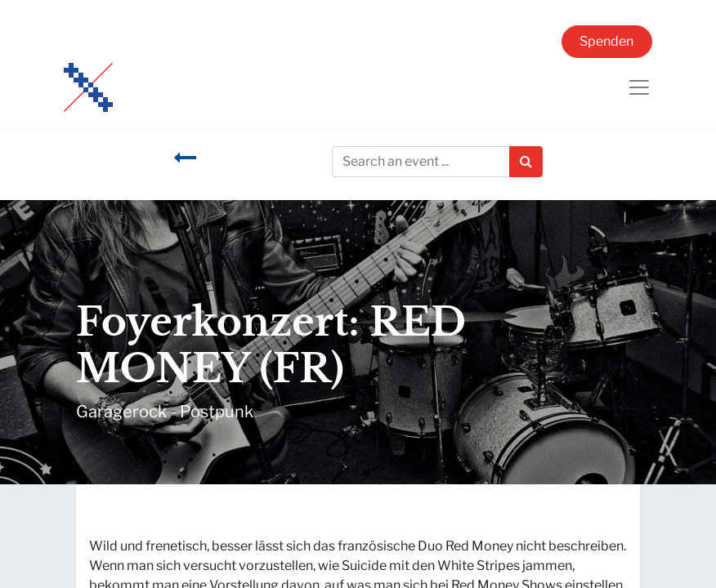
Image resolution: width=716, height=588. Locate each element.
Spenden (606, 41)
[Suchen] (526, 162)
